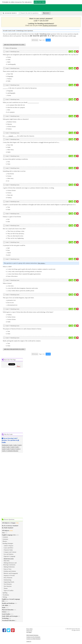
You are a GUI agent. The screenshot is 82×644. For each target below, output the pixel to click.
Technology (5, 618)
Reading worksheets (50, 25)
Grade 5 (8, 447)
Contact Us (29, 641)
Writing (5, 597)
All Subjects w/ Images (9, 523)
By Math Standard (8, 528)
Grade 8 (4, 449)
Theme (6, 588)
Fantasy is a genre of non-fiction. (12, 216)
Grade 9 (8, 449)
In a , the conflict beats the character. (19, 136)
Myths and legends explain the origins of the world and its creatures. (22, 341)
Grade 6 (13, 447)
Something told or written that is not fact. (14, 171)
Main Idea (7, 561)
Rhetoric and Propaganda (11, 573)
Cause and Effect (8, 548)
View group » (41, 263)
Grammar (5, 537)
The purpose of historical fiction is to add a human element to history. (22, 329)
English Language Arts (9, 535)
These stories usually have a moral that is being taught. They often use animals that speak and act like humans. (34, 71)
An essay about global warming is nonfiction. (16, 159)
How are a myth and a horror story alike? (14, 229)
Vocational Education (8, 620)
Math (4, 607)
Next (48, 40)
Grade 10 (13, 449)
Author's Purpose (8, 546)
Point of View (8, 569)
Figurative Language (10, 556)
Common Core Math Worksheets (33, 639)
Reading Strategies (8, 543)
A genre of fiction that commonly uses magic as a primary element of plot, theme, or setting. (29, 188)
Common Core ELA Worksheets (33, 637)
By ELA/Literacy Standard (10, 526)
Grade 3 (20, 445)
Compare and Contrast (10, 552)
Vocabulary (6, 595)
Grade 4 (4, 447)
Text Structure (8, 586)
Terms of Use (29, 631)
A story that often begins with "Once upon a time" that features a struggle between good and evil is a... (31, 142)
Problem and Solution (10, 571)
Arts (3, 533)
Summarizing (7, 580)
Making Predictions (9, 567)
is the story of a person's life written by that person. (20, 88)
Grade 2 (15, 445)
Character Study (8, 550)
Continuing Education (13, 451)
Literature (5, 539)
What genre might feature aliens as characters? (16, 119)
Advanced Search (10, 13)
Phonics (5, 541)
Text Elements (8, 584)
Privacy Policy (30, 629)
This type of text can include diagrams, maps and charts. (19, 298)
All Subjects (6, 530)
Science (4, 612)
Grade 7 (17, 447)
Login (36, 20)
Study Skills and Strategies (10, 616)
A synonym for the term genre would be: (14, 245)
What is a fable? (7, 266)
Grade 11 (18, 449)
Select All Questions (10, 48)
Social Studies (6, 614)
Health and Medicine (8, 603)
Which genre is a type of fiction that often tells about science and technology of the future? (28, 312)
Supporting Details (9, 582)
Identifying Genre (9, 558)
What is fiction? (7, 283)
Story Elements (8, 577)
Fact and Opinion (9, 554)
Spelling (5, 593)
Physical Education (8, 610)
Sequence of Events (9, 575)
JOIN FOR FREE (40, 2)
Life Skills (5, 605)
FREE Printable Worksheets (32, 635)
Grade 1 (11, 445)
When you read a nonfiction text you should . (21, 102)
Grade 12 (4, 451)
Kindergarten (5, 445)
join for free (44, 20)
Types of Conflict (9, 590)
